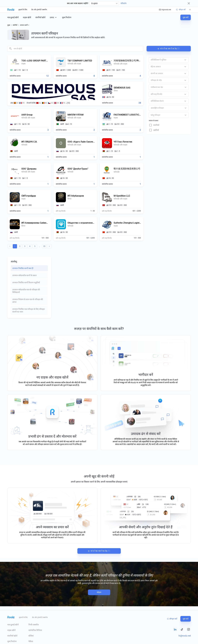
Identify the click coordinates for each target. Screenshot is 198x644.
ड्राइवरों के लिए (23, 10)
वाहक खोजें (27, 17)
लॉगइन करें (172, 619)
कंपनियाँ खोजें (40, 17)
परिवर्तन (124, 3)
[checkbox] (169, 125)
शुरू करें (186, 17)
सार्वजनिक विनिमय (35, 630)
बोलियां (31, 636)
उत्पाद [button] (53, 17)
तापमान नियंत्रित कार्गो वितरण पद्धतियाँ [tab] (26, 283)
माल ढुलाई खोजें (13, 17)
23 (44, 246)
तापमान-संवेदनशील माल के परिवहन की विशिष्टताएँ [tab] (26, 291)
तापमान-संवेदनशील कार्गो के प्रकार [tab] (25, 275)
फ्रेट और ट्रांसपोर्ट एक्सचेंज (39, 10)
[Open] (185, 87)
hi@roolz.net (165, 10)
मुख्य (9, 25)
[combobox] (104, 3)
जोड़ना (99, 592)
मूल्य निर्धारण (67, 17)
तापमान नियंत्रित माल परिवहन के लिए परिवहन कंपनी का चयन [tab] (29, 310)
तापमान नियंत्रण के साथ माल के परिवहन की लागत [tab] (28, 301)
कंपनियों (15, 25)
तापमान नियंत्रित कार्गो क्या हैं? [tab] (23, 268)
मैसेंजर (31, 641)
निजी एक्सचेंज (34, 625)
